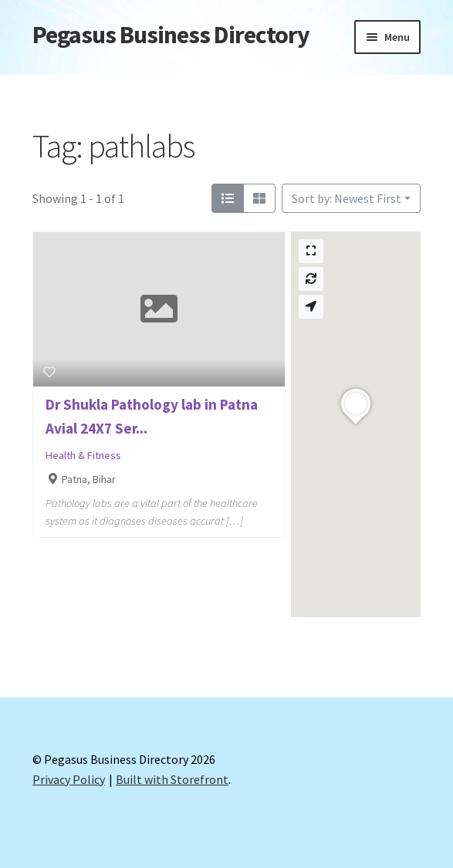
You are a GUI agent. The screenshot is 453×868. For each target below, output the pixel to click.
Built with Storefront (172, 779)
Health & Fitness (83, 455)
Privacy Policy (69, 779)
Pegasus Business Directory (171, 35)
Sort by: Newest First (347, 198)
